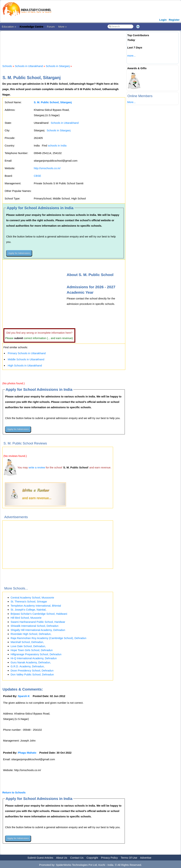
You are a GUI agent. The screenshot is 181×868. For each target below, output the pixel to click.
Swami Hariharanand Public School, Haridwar (38, 622)
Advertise (146, 858)
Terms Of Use (129, 858)
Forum (51, 27)
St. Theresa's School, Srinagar (29, 601)
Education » (9, 27)
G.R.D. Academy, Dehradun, (28, 666)
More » (62, 27)
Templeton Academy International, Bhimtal (36, 606)
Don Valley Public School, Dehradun (32, 674)
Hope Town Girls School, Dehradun (32, 650)
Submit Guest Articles (40, 858)
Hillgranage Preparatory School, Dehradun (36, 654)
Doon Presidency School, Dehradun (32, 670)
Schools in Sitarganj (58, 66)
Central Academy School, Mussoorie (32, 597)
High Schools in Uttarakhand (25, 365)
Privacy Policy (109, 858)
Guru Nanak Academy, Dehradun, (31, 662)
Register (174, 20)
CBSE (37, 176)
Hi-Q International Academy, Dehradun (34, 658)
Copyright (92, 858)
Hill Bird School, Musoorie (26, 618)
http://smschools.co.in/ (47, 168)
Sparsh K (24, 696)
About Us (62, 858)
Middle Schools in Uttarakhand (26, 359)
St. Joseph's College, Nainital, (28, 610)
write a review (37, 467)
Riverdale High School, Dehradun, (31, 634)
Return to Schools (14, 792)
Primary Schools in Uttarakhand (27, 353)
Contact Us (77, 858)
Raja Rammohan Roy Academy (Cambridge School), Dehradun (48, 638)
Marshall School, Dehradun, (27, 642)
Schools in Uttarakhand (29, 66)
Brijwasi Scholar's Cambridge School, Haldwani (39, 614)
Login (163, 20)
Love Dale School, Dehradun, (28, 646)
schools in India (57, 145)
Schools (7, 66)
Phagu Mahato (27, 753)
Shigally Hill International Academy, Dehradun (38, 630)
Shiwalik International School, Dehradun (35, 626)
